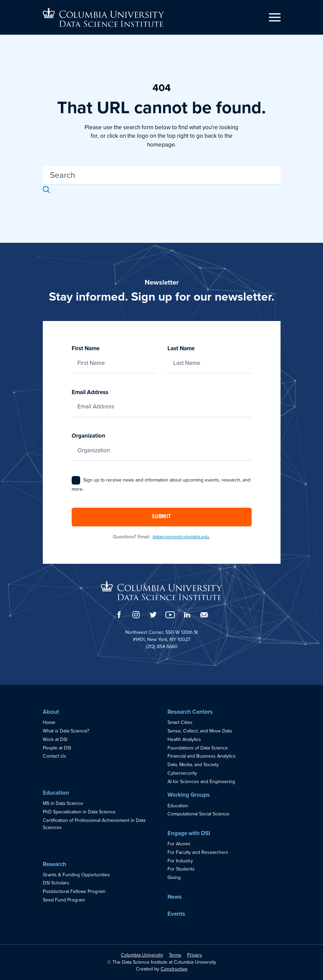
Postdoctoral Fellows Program (74, 891)
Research (55, 864)
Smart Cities (180, 722)
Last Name (210, 356)
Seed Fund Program (64, 900)
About (51, 712)
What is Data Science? (66, 731)
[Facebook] (119, 615)
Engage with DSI (189, 833)
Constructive (174, 969)
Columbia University (142, 955)
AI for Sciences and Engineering (201, 782)
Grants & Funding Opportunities (76, 875)
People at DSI (57, 748)
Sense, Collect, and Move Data (200, 731)
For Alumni (179, 844)
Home (49, 722)
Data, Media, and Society (193, 765)
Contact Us (55, 756)
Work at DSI (55, 739)
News (175, 897)
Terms (175, 955)
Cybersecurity (182, 773)
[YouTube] (170, 615)
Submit (161, 517)
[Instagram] (136, 615)
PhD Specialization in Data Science (79, 812)
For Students (181, 869)
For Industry (180, 861)
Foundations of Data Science (198, 748)
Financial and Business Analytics (202, 756)
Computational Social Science (198, 814)
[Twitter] (153, 615)
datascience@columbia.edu (181, 537)
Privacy (195, 955)
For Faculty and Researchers (198, 852)
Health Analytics (184, 739)
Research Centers (190, 712)
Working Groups (189, 795)
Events (176, 914)
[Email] (204, 615)
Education (56, 793)
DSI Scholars (56, 883)
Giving (174, 877)
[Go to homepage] (103, 18)
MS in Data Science (63, 803)
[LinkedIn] (187, 615)
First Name (114, 356)
